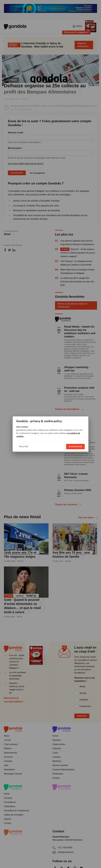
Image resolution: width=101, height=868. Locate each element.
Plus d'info (24, 446)
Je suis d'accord (75, 446)
